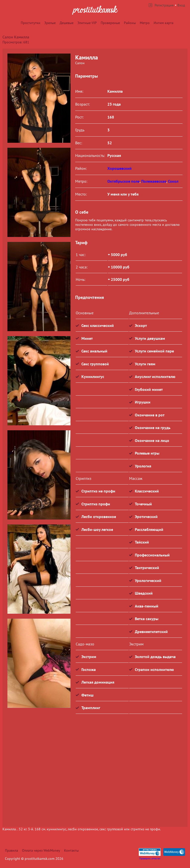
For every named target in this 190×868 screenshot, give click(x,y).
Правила (12, 850)
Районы (130, 23)
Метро (145, 23)
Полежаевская (154, 181)
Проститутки (31, 23)
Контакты (71, 850)
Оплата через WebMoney (41, 850)
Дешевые (67, 23)
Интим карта (164, 23)
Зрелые (50, 23)
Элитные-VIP (87, 23)
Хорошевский (119, 168)
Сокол (173, 181)
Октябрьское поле (123, 181)
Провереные (110, 23)
